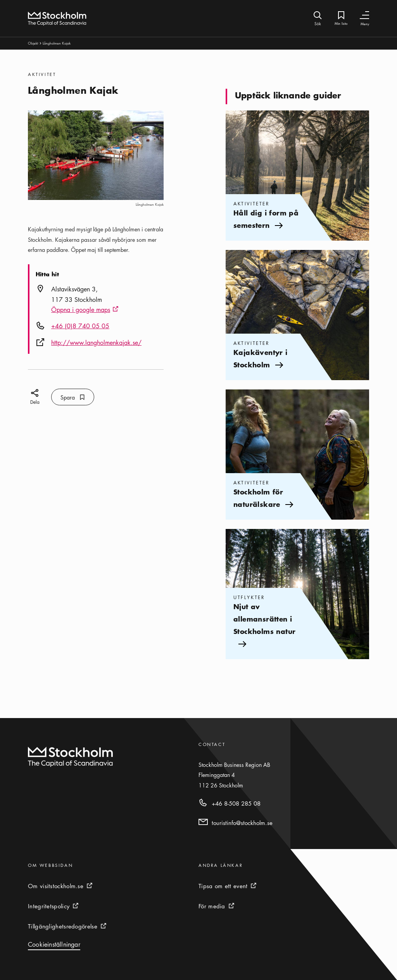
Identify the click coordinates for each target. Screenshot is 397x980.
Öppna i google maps (85, 310)
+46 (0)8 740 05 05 (80, 326)
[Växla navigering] (364, 15)
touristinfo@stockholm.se (242, 823)
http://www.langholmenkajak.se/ (96, 343)
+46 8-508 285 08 (236, 803)
